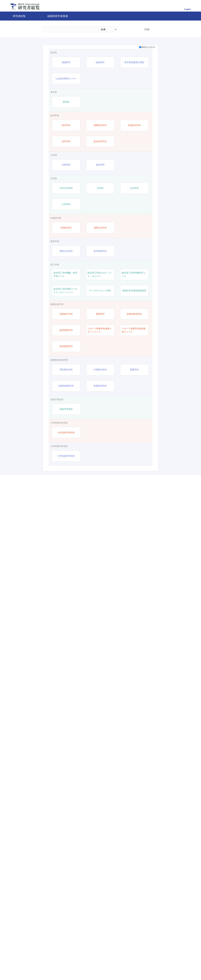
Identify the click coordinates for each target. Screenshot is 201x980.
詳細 (147, 29)
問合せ (95, 969)
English (188, 9)
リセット (143, 947)
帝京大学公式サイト (76, 969)
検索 (128, 29)
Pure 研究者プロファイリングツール (119, 969)
